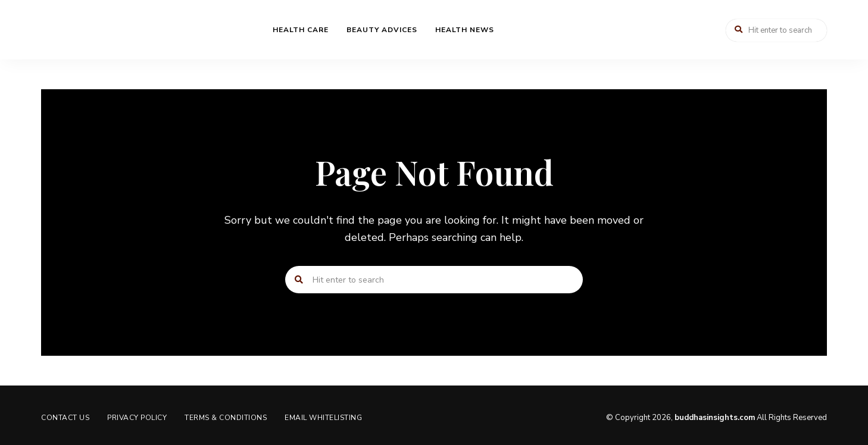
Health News (465, 30)
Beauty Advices (382, 30)
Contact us (65, 418)
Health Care (301, 30)
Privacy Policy (137, 418)
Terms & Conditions (226, 418)
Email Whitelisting (323, 418)
